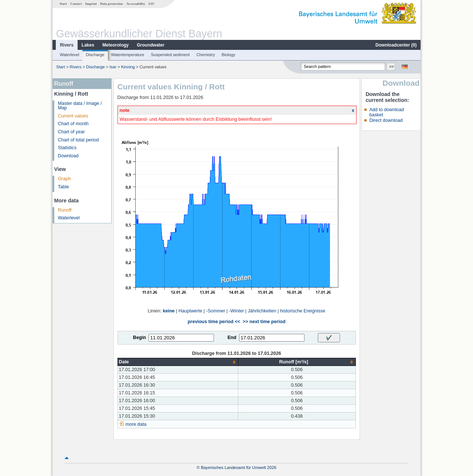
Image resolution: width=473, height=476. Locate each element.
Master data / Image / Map (80, 106)
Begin (139, 338)
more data (136, 424)
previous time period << (214, 322)
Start (63, 4)
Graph (64, 179)
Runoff (65, 210)
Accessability (136, 4)
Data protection (111, 4)
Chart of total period (79, 140)
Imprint (91, 4)
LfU (152, 4)
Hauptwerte (190, 311)
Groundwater (151, 45)
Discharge (95, 55)
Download (68, 156)
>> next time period (264, 322)
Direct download (386, 120)
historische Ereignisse (303, 311)
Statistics (67, 148)
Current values (73, 116)
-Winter (237, 311)
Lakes (88, 45)
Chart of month (73, 124)
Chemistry (205, 55)
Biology (229, 55)
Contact (76, 4)
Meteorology (115, 45)
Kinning (128, 67)
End (232, 338)
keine (169, 311)
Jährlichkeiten (262, 311)
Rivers (67, 45)
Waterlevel (69, 55)
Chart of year (72, 132)
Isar (113, 67)
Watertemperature (128, 55)
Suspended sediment (170, 55)
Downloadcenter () (396, 45)
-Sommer (216, 311)
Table (64, 187)
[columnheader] (178, 362)
